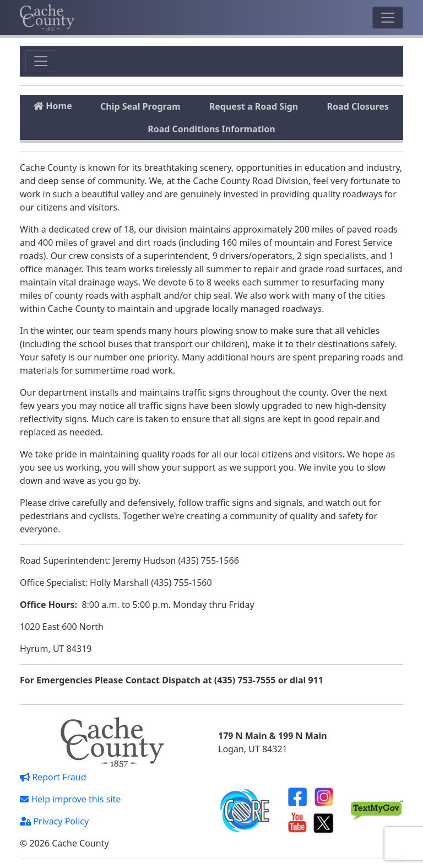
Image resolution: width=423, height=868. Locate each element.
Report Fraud (53, 777)
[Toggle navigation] (388, 18)
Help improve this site (70, 799)
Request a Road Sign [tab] (254, 106)
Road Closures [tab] (358, 106)
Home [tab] (53, 106)
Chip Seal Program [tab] (140, 106)
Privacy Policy (54, 821)
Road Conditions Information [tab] (211, 129)
